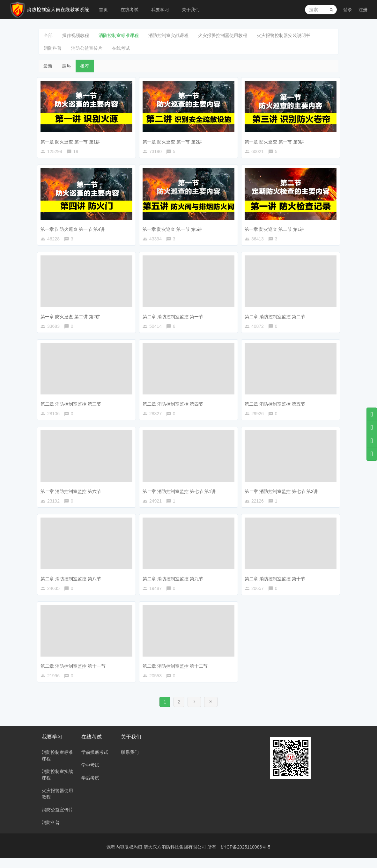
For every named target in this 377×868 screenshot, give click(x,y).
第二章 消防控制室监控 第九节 (174, 584)
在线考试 (129, 10)
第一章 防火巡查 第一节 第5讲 (174, 229)
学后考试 (90, 788)
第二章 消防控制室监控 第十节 (277, 584)
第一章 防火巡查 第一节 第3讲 (276, 140)
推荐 (85, 66)
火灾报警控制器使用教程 (223, 35)
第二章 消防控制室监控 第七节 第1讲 (181, 495)
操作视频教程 (76, 35)
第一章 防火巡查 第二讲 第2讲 (72, 318)
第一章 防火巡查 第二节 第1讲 (276, 229)
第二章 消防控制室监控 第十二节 (177, 673)
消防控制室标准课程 (119, 35)
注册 (363, 10)
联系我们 (130, 762)
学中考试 (90, 775)
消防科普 (53, 48)
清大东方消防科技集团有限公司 (175, 857)
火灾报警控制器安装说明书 (284, 35)
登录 (348, 10)
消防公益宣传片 (87, 48)
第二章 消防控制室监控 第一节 (174, 318)
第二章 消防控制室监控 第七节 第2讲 (283, 495)
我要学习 (160, 10)
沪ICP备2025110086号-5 (246, 857)
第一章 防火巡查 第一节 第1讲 (72, 140)
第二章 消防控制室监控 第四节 (174, 406)
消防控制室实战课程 (168, 35)
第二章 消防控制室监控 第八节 (72, 584)
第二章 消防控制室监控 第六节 (72, 495)
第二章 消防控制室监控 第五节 (277, 406)
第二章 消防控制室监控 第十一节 (75, 673)
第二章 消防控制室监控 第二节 (277, 318)
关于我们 (191, 10)
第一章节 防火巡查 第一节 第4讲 (74, 229)
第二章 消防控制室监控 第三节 (72, 406)
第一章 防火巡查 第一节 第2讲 (174, 140)
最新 (48, 66)
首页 (103, 10)
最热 (66, 66)
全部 (48, 35)
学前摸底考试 (95, 762)
